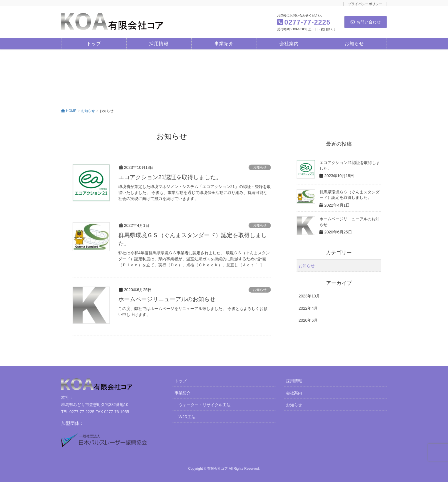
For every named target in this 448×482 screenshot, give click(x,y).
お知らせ (260, 167)
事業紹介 (183, 392)
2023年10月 (309, 296)
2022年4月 (308, 308)
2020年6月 (308, 320)
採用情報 (294, 380)
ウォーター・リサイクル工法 (205, 404)
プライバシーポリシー (365, 4)
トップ (181, 380)
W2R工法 (187, 416)
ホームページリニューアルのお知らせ (167, 299)
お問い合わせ (366, 22)
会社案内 (294, 392)
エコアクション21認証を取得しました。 (170, 177)
